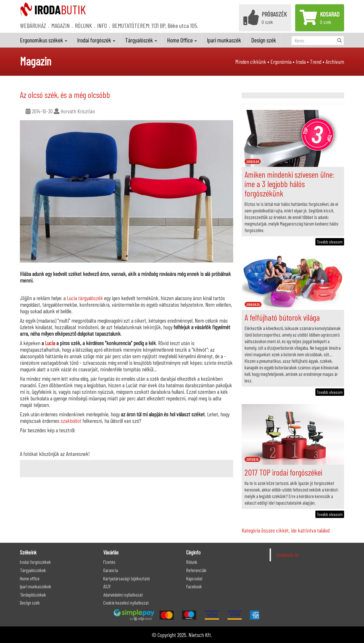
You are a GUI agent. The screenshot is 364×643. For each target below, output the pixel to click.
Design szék (264, 40)
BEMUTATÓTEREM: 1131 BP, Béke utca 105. (155, 25)
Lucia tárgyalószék (85, 298)
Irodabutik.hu (288, 555)
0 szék (265, 17)
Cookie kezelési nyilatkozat (126, 603)
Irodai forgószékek (35, 562)
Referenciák (196, 570)
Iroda (301, 62)
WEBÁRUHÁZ (33, 25)
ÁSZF (107, 586)
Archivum (335, 62)
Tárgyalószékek (33, 570)
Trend (316, 62)
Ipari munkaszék (224, 40)
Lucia (50, 343)
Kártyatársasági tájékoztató (127, 578)
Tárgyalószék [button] (141, 40)
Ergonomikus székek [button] (44, 40)
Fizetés (109, 562)
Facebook (194, 586)
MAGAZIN (60, 25)
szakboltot (71, 421)
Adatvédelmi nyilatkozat (123, 595)
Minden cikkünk (251, 62)
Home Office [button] (182, 40)
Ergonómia (281, 62)
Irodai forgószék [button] (96, 40)
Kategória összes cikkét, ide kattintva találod (286, 530)
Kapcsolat (194, 578)
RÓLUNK (83, 25)
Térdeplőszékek (33, 595)
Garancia (111, 570)
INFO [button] (102, 25)
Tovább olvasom (330, 242)
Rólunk (192, 562)
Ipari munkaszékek (36, 586)
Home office (30, 578)
